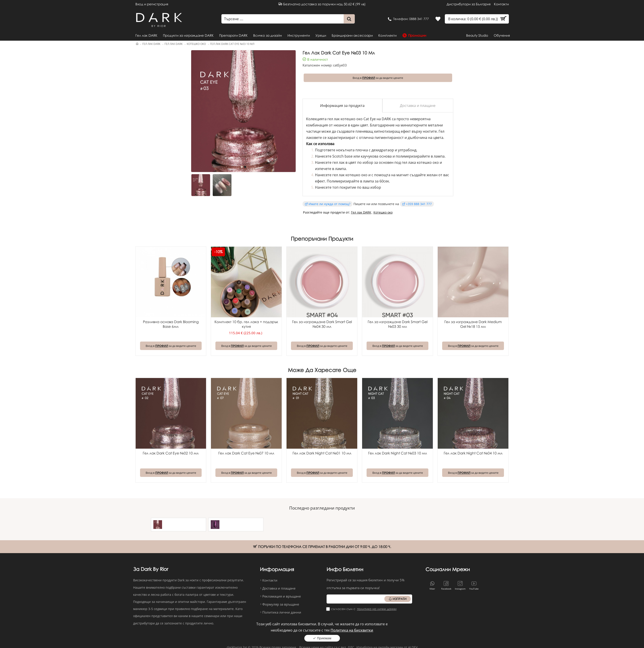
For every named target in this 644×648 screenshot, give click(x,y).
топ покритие (344, 187)
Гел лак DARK (151, 44)
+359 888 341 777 (419, 204)
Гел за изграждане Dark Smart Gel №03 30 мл (398, 324)
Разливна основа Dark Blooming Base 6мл (171, 324)
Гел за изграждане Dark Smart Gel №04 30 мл (322, 324)
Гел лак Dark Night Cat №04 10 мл (473, 453)
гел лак (338, 162)
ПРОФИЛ (369, 78)
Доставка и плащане (418, 106)
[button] (242, 167)
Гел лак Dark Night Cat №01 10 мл (322, 453)
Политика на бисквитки (352, 628)
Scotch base (342, 156)
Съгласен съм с (362, 609)
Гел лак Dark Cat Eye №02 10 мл (171, 453)
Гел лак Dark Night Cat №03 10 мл (398, 453)
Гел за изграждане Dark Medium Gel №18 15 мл (473, 324)
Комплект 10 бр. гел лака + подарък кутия (246, 324)
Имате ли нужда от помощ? (329, 204)
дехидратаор (383, 150)
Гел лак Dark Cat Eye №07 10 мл (246, 453)
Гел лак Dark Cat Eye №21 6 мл (242, 523)
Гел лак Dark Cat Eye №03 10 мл (185, 523)
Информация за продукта (342, 106)
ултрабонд (407, 150)
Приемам (324, 636)
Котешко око (196, 44)
